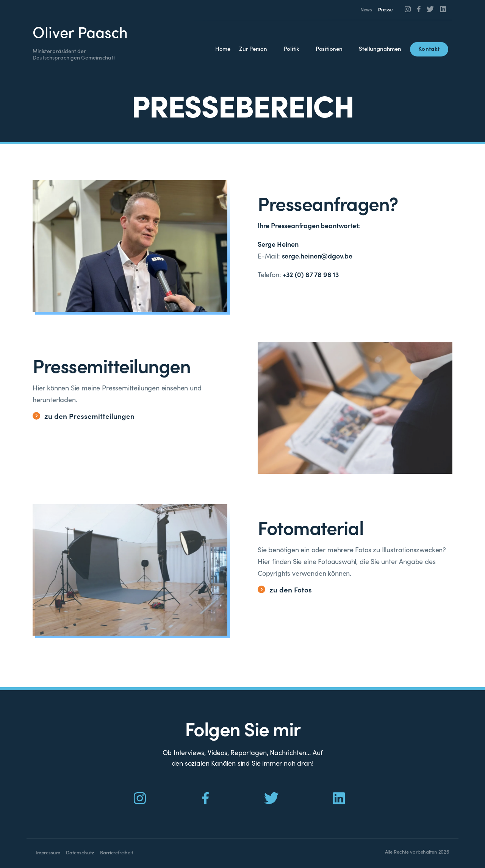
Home (223, 48)
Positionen (329, 48)
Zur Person (253, 48)
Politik (292, 48)
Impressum (48, 852)
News (366, 10)
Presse (385, 10)
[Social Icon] (408, 9)
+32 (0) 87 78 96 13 (311, 274)
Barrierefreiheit (116, 852)
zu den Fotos (285, 589)
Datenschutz (80, 852)
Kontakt (429, 48)
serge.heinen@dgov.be (317, 256)
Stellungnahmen (380, 48)
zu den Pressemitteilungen (84, 416)
